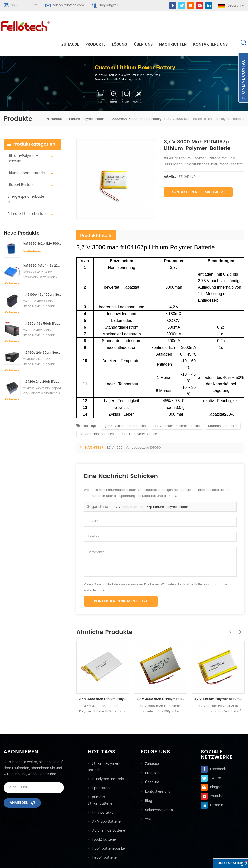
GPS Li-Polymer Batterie (140, 416)
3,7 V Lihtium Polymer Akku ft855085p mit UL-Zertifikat (218, 681)
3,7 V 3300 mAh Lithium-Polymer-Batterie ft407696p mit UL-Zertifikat (103, 681)
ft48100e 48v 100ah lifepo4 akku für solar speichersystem (42, 277)
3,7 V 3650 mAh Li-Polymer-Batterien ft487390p (161, 681)
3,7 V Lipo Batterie (106, 804)
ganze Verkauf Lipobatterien (125, 408)
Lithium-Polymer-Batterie (88, 101)
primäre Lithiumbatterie (28, 196)
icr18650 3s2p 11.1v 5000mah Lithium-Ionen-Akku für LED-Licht (42, 225)
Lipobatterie (102, 770)
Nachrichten (173, 25)
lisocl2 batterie (104, 822)
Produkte (95, 25)
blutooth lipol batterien (97, 416)
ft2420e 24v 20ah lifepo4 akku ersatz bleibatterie (42, 364)
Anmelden (19, 786)
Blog (148, 782)
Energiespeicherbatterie (27, 181)
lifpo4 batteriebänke (108, 831)
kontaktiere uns (210, 25)
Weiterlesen (32, 233)
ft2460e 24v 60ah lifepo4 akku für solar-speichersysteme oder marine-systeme (42, 335)
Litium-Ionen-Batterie (26, 155)
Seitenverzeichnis (159, 791)
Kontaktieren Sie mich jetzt (198, 174)
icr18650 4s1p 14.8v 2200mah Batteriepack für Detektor (42, 248)
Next (239, 611)
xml (147, 800)
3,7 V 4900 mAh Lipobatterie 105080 (134, 429)
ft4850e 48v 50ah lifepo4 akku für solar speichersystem (42, 306)
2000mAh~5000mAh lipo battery (137, 101)
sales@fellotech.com (68, 5)
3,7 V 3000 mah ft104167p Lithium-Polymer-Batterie (152, 489)
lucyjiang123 (109, 5)
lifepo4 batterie (21, 167)
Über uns (143, 25)
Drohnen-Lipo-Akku (223, 408)
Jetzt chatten (222, 864)
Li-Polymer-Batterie (108, 761)
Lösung (120, 25)
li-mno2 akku (103, 795)
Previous (229, 611)
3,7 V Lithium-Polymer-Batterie (177, 408)
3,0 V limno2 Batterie (109, 813)
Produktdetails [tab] (96, 217)
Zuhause (70, 25)
